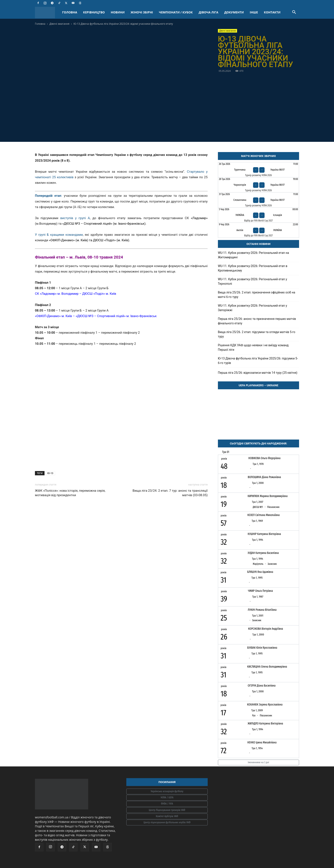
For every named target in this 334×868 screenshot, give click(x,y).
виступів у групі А (75, 218)
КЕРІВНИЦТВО (94, 12)
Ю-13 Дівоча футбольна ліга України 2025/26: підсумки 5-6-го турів (258, 361)
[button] (294, 13)
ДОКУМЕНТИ (234, 12)
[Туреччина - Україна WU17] (258, 170)
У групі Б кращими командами (59, 235)
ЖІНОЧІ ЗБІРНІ (142, 12)
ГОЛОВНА (70, 12)
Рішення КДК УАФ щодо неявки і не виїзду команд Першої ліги (253, 347)
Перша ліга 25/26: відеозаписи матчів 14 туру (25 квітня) (258, 373)
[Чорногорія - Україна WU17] (258, 185)
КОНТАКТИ (272, 12)
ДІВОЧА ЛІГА (209, 12)
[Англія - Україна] (258, 230)
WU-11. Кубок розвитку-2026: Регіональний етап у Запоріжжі (253, 308)
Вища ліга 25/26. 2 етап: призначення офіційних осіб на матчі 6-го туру (257, 295)
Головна (40, 24)
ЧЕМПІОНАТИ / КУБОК (176, 12)
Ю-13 (50, 473)
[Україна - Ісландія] (258, 215)
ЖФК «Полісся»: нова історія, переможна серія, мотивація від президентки (70, 493)
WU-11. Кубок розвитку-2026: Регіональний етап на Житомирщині (253, 255)
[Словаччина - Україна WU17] (258, 200)
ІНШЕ (254, 12)
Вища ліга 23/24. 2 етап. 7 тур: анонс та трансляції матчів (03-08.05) (170, 493)
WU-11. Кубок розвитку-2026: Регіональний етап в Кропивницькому (253, 268)
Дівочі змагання (59, 24)
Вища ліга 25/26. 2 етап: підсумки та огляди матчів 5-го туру (257, 334)
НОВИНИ (118, 12)
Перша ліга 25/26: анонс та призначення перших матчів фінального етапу (257, 321)
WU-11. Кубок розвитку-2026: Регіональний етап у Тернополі (253, 281)
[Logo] (47, 12)
